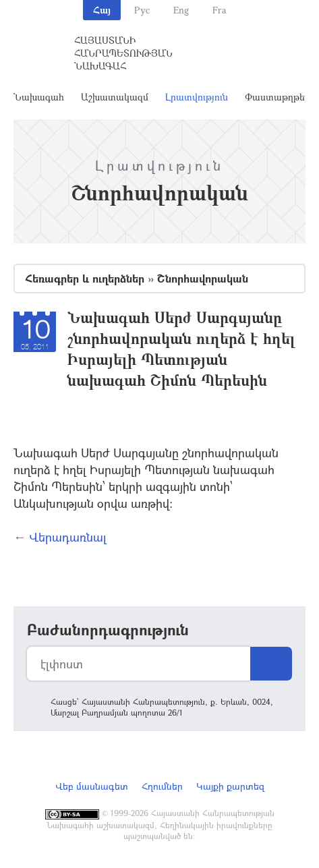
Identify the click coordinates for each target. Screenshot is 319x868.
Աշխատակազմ (115, 97)
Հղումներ (162, 786)
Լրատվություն (197, 97)
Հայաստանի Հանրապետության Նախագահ (123, 53)
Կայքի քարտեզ (230, 786)
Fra (220, 10)
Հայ (102, 10)
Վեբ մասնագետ (92, 786)
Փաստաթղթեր (278, 97)
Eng (181, 10)
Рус (142, 10)
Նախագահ (39, 97)
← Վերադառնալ (60, 537)
